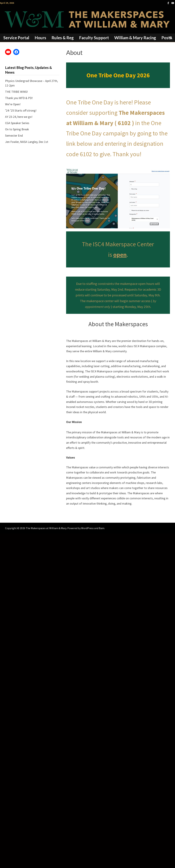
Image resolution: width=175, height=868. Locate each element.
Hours (40, 38)
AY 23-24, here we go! (19, 117)
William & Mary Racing (135, 38)
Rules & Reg (63, 38)
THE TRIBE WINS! (16, 92)
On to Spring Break (17, 129)
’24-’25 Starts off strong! (21, 110)
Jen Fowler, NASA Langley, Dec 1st (27, 142)
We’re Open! (13, 104)
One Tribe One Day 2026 (118, 75)
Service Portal (16, 38)
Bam (102, 528)
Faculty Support (94, 38)
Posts (167, 38)
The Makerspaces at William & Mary (46, 528)
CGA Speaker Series (17, 123)
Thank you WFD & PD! (19, 98)
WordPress (87, 528)
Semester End (14, 135)
